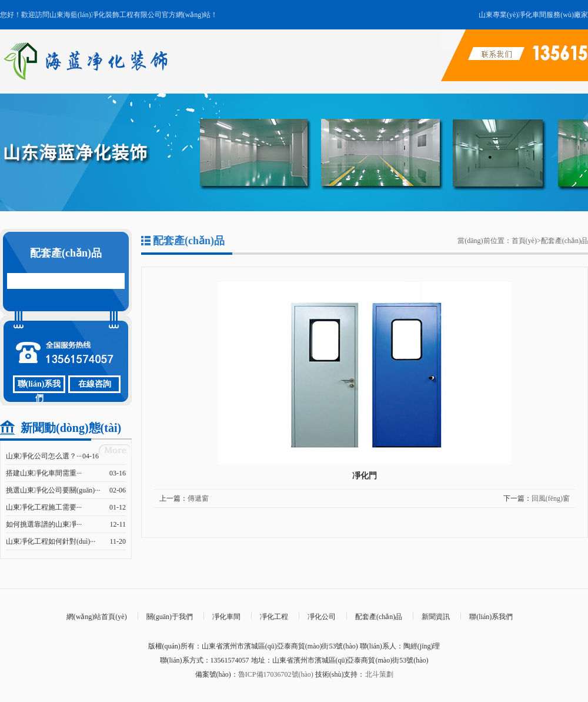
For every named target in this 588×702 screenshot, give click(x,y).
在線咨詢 (95, 384)
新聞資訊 (436, 617)
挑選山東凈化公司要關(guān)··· (53, 490)
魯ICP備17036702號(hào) (276, 674)
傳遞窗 (198, 498)
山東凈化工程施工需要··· (44, 507)
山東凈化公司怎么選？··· (44, 456)
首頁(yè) (524, 241)
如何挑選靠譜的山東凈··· (44, 524)
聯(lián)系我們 (39, 386)
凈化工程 (274, 617)
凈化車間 (226, 617)
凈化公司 (322, 617)
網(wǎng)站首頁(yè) (97, 617)
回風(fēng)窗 (551, 498)
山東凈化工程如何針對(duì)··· (51, 541)
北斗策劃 (379, 674)
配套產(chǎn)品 (564, 241)
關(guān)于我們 (170, 617)
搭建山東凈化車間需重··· (44, 473)
